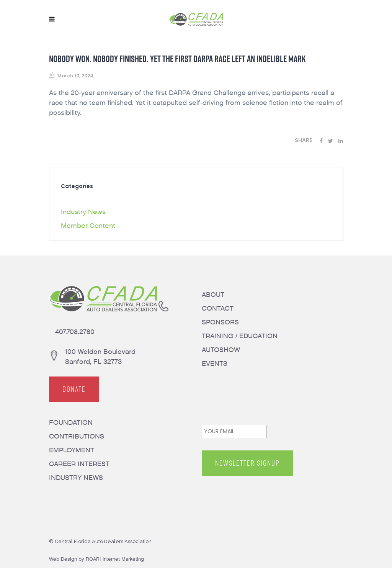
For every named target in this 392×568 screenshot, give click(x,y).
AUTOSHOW (221, 350)
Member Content (88, 226)
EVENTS (215, 364)
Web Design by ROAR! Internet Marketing (96, 559)
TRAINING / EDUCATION (240, 336)
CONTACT (218, 309)
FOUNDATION (71, 423)
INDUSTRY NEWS (76, 478)
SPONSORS (220, 322)
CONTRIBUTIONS (77, 436)
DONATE (74, 389)
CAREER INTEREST (79, 464)
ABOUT (213, 295)
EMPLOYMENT (72, 450)
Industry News (83, 212)
